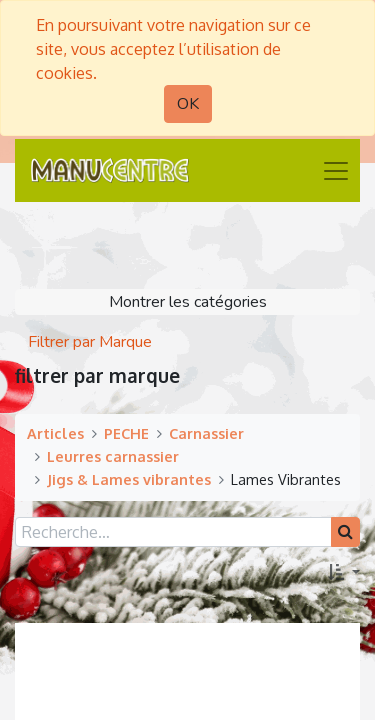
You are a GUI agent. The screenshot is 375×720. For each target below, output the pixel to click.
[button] (344, 573)
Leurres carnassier (113, 456)
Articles (55, 433)
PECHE (126, 433)
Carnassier (206, 433)
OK (188, 104)
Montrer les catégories (188, 302)
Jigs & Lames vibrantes (129, 479)
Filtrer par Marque (90, 342)
